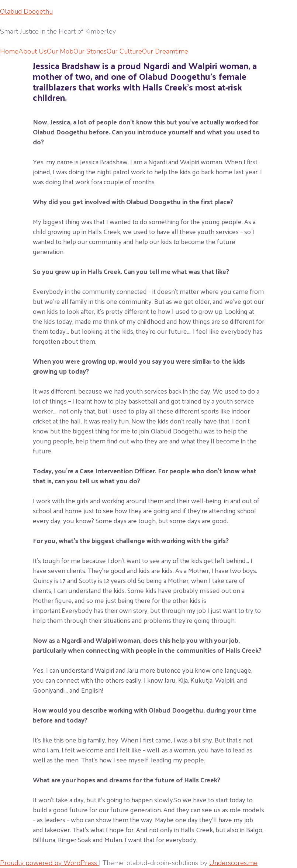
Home (9, 51)
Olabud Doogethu (26, 11)
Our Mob (60, 51)
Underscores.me (233, 863)
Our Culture (124, 51)
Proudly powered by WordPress (49, 863)
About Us (33, 51)
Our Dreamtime (165, 51)
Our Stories (90, 51)
